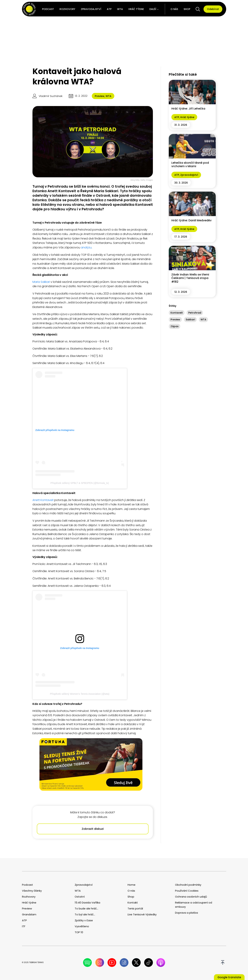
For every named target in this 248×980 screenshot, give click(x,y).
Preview (100, 96)
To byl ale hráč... (85, 914)
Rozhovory (67, 9)
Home (132, 885)
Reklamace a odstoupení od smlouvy (194, 905)
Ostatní (80, 897)
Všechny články (32, 891)
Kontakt (133, 903)
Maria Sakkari (41, 282)
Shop (187, 9)
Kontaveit (177, 313)
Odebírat (213, 9)
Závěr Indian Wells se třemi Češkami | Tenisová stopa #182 (190, 278)
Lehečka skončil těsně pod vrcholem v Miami (190, 165)
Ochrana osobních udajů (191, 897)
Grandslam (29, 914)
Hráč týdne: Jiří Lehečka (188, 109)
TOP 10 (79, 932)
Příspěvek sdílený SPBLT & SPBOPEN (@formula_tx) (80, 483)
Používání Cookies (187, 891)
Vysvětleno (82, 926)
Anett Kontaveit (43, 500)
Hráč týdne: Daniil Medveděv (191, 220)
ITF (24, 926)
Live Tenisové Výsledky (142, 914)
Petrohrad (195, 313)
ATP (109, 9)
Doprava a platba (186, 913)
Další (153, 9)
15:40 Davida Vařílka (87, 903)
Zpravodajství (91, 9)
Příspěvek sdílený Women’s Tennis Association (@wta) (80, 694)
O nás (174, 9)
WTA (120, 9)
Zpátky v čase (84, 920)
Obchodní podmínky (188, 885)
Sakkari (190, 320)
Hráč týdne (136, 9)
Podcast (48, 9)
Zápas (175, 326)
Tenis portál (135, 908)
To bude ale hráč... (86, 908)
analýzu (86, 247)
